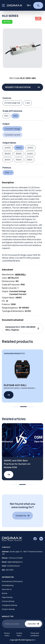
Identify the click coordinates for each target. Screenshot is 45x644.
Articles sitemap (8, 601)
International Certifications (12, 581)
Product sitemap (8, 609)
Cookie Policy (19, 634)
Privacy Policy (7, 634)
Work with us (7, 589)
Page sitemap (7, 597)
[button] (22, 328)
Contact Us (23, 516)
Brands (5, 593)
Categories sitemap (9, 605)
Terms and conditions (35, 634)
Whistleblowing (8, 585)
